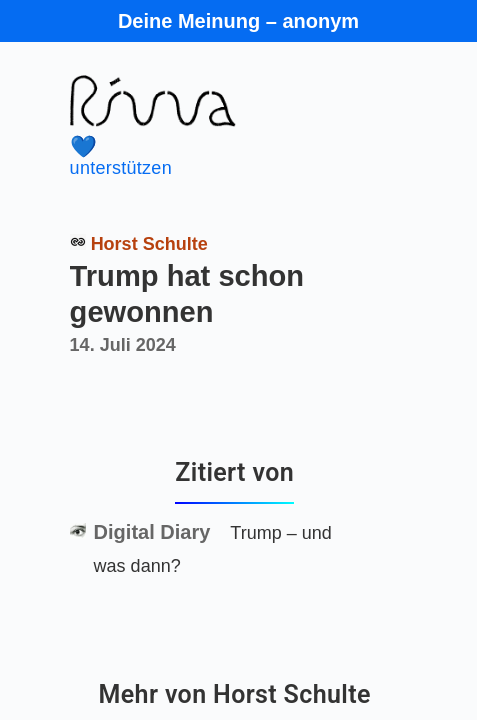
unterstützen (217, 156)
